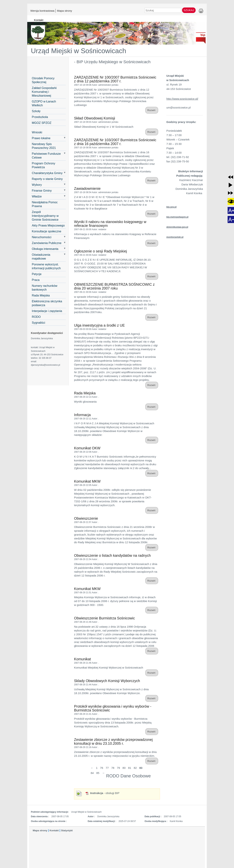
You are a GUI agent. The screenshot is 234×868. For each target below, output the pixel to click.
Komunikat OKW (87, 448)
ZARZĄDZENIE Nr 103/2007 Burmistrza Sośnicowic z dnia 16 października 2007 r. (115, 142)
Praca (36, 280)
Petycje (37, 274)
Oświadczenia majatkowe (41, 257)
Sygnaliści (38, 323)
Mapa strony (64, 11)
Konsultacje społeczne (47, 231)
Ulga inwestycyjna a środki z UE (99, 325)
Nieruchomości (42, 237)
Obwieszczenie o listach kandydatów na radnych (112, 555)
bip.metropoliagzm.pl (177, 217)
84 (92, 773)
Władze (37, 196)
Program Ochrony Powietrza (44, 165)
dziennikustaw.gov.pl (177, 227)
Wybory (37, 185)
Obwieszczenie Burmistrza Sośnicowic (104, 618)
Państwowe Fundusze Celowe (46, 156)
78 (113, 768)
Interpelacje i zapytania (47, 311)
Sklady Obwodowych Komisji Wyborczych (107, 681)
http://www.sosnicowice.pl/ (182, 99)
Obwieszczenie (86, 518)
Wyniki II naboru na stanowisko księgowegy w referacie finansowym (110, 224)
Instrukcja (94, 793)
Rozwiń (152, 110)
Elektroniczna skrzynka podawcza (47, 303)
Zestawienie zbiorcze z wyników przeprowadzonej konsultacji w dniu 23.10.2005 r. (113, 742)
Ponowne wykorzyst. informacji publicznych (46, 266)
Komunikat (82, 659)
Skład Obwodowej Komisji (95, 118)
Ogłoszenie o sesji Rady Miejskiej (100, 251)
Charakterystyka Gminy (47, 173)
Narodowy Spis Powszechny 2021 (44, 146)
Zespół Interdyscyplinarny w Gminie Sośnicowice (45, 216)
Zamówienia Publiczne (47, 243)
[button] (231, 177)
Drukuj (201, 11)
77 (107, 768)
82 (135, 768)
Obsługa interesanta (45, 249)
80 (124, 768)
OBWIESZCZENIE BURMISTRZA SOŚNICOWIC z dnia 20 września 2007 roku (114, 286)
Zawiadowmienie (87, 189)
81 (130, 768)
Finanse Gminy (42, 191)
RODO (36, 317)
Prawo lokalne (41, 138)
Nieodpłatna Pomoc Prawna (45, 204)
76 (102, 768)
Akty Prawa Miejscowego (48, 225)
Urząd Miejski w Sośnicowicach (79, 51)
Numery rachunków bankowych (45, 288)
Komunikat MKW (87, 481)
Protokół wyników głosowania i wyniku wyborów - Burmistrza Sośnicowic (113, 708)
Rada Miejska (41, 295)
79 (118, 768)
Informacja (82, 415)
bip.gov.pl (171, 207)
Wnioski (37, 132)
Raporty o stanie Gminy (47, 179)
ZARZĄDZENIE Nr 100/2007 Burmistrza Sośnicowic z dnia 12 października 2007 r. (115, 79)
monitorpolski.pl (175, 237)
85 (98, 773)
